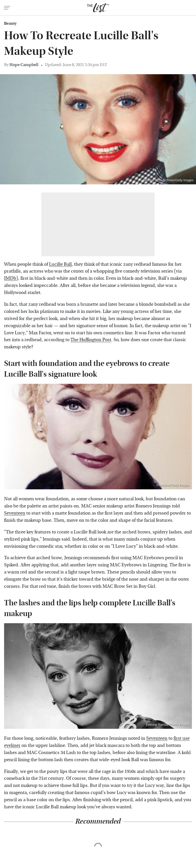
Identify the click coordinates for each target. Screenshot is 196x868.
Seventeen (15, 513)
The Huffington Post (91, 340)
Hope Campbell (24, 65)
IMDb (10, 278)
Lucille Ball (60, 264)
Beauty (10, 23)
